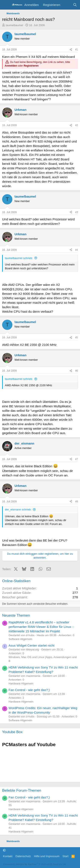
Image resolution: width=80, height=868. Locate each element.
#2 (76, 125)
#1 (76, 50)
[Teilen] (71, 50)
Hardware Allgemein (21, 683)
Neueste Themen (16, 615)
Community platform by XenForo (35, 864)
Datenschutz (23, 856)
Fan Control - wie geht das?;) (29, 690)
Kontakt (8, 856)
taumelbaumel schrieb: (19, 258)
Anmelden (11, 66)
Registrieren (31, 66)
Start (65, 856)
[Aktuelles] (66, 5)
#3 (76, 212)
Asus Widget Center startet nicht (31, 645)
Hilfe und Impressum (47, 856)
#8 (76, 502)
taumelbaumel (15, 25)
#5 (76, 338)
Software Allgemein (20, 639)
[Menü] (6, 5)
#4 (76, 250)
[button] (4, 850)
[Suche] (75, 5)
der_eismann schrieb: (18, 510)
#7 (76, 459)
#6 (76, 371)
